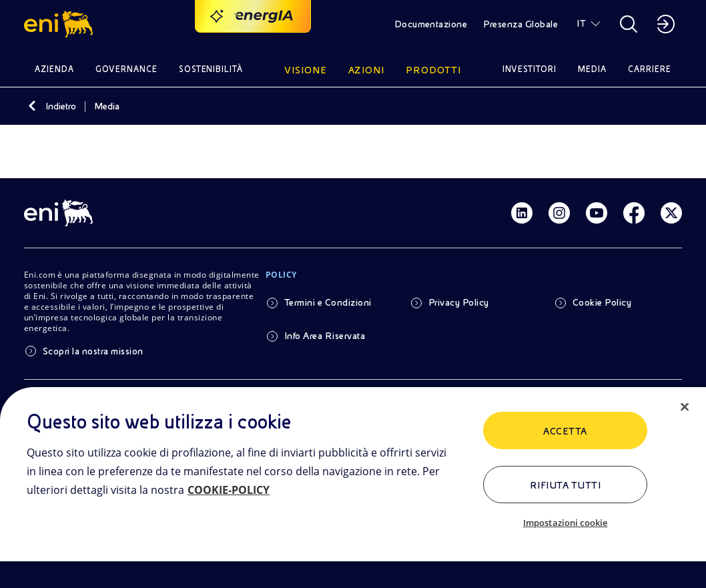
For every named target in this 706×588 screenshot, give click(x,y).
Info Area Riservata (325, 336)
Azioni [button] (367, 70)
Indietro (61, 106)
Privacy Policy (459, 302)
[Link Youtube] (597, 213)
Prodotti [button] (433, 70)
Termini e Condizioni (328, 302)
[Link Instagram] (559, 213)
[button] (60, 24)
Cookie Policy (602, 302)
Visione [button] (306, 70)
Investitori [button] (530, 69)
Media (107, 106)
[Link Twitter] (671, 213)
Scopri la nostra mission (93, 351)
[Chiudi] (685, 407)
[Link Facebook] (634, 213)
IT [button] (581, 23)
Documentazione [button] (431, 24)
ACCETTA (565, 431)
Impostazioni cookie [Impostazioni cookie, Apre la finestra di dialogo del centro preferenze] (565, 523)
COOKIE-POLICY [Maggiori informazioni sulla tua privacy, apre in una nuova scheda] (229, 490)
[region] (353, 488)
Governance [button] (126, 69)
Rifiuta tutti (565, 485)
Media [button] (592, 69)
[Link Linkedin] (522, 213)
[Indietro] (32, 106)
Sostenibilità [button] (211, 69)
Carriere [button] (650, 69)
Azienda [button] (54, 69)
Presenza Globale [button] (520, 24)
